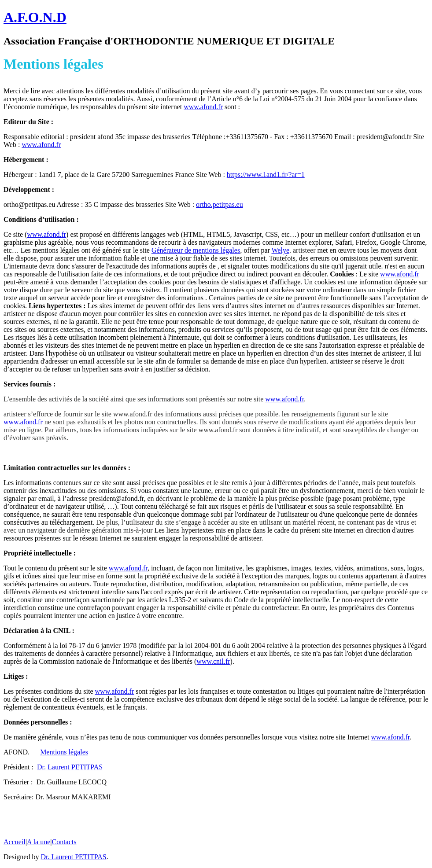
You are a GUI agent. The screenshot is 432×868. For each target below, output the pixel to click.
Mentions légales (64, 752)
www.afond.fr (203, 107)
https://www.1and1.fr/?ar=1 (266, 175)
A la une (39, 842)
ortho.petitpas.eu (220, 204)
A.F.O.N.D (35, 17)
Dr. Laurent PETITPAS (70, 767)
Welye (281, 250)
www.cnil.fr (213, 661)
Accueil (15, 842)
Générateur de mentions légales (196, 250)
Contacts (64, 842)
